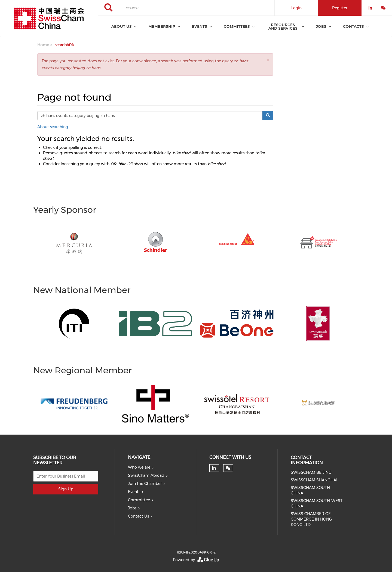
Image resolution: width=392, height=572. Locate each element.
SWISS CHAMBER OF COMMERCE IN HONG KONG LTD (311, 519)
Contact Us (138, 516)
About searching (53, 127)
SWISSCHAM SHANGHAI (314, 480)
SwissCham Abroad (146, 475)
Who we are (139, 467)
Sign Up (66, 489)
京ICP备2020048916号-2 (196, 552)
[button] (268, 60)
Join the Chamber (145, 484)
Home (43, 45)
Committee (139, 500)
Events (134, 492)
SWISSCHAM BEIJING (311, 472)
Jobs (132, 508)
